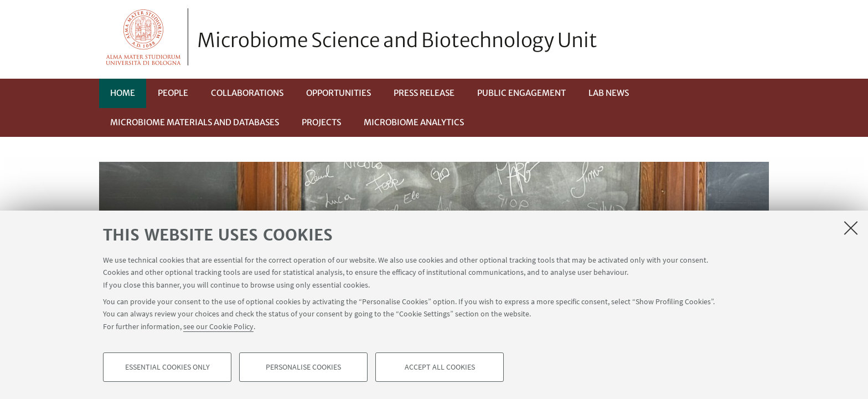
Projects (321, 122)
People (173, 93)
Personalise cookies (303, 369)
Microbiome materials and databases (195, 122)
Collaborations (247, 93)
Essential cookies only (167, 369)
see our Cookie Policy (218, 328)
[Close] (851, 229)
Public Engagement (521, 93)
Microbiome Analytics (414, 122)
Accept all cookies (440, 369)
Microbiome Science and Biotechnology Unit (397, 40)
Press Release (424, 93)
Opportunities (339, 93)
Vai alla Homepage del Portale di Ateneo (144, 37)
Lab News (609, 93)
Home (123, 93)
